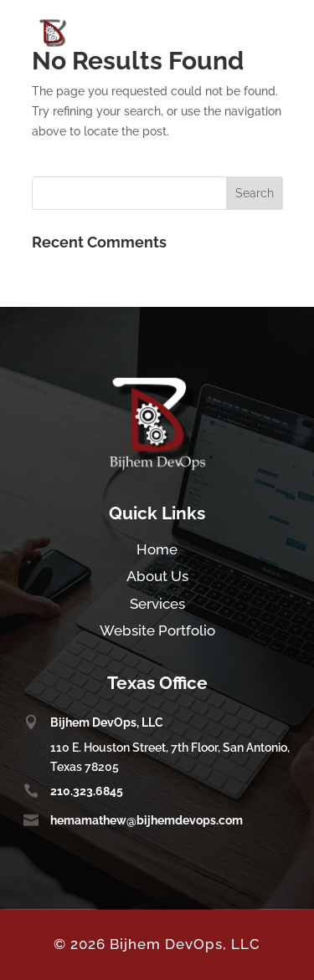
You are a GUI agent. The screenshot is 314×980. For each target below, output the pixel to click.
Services (157, 604)
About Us (157, 576)
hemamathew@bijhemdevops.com (147, 820)
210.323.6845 (87, 791)
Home (157, 549)
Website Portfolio (157, 630)
